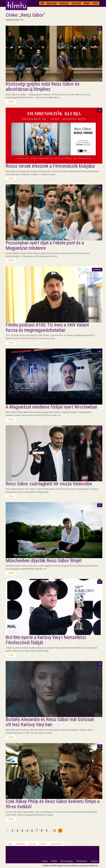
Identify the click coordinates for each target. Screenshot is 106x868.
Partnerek (20, 844)
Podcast (64, 3)
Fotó (95, 3)
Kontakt (43, 844)
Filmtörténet (82, 861)
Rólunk (32, 844)
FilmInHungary (67, 861)
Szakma (94, 861)
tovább (11, 102)
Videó (87, 3)
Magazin (51, 3)
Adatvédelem (57, 844)
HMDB (54, 861)
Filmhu (45, 861)
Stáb (10, 844)
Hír (42, 3)
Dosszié (76, 3)
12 (54, 831)
